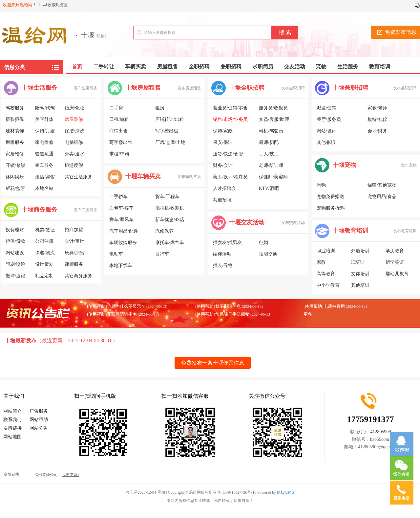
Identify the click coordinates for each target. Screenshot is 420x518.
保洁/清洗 (74, 131)
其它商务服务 (78, 276)
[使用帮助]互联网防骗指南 (112, 314)
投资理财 (15, 230)
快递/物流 (45, 253)
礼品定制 (44, 276)
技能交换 (268, 254)
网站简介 (12, 411)
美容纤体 (44, 119)
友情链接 (12, 428)
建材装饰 (15, 131)
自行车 (162, 254)
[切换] (101, 36)
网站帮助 (39, 420)
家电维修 (44, 142)
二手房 (116, 108)
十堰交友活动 (247, 222)
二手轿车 (118, 197)
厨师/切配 (269, 142)
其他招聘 (222, 200)
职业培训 (326, 251)
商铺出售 (118, 131)
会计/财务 (377, 131)
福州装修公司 (46, 475)
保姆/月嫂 (45, 131)
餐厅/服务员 (329, 119)
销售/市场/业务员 (230, 119)
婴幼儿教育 (397, 274)
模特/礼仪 (377, 119)
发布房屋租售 (189, 88)
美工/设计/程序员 (230, 177)
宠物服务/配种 (331, 208)
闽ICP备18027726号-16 (237, 492)
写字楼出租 (167, 131)
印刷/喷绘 (15, 264)
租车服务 (44, 165)
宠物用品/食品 (382, 197)
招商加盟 (74, 230)
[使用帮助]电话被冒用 (324, 306)
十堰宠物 (345, 165)
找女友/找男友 (227, 243)
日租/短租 (119, 119)
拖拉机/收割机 (170, 208)
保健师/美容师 (273, 177)
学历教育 (395, 251)
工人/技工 (269, 154)
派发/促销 (326, 108)
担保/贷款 (15, 241)
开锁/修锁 (15, 165)
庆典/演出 (74, 253)
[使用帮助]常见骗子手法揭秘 (222, 314)
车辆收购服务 (123, 243)
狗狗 (321, 185)
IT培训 (358, 262)
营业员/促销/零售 (230, 108)
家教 (321, 262)
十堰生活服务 (39, 88)
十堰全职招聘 (247, 88)
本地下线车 (121, 266)
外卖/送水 (74, 154)
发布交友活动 (293, 223)
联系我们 (12, 420)
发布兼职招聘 (405, 88)
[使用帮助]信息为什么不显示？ (116, 306)
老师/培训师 (271, 165)
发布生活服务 (86, 88)
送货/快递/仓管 (228, 154)
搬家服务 (15, 142)
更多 (308, 314)
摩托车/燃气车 (170, 243)
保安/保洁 (223, 142)
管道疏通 (44, 154)
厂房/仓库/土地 (170, 142)
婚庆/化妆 (74, 108)
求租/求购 (119, 154)
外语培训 (360, 251)
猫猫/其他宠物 (382, 185)
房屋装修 (74, 119)
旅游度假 (74, 165)
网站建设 (15, 253)
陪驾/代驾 (45, 108)
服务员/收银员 (273, 108)
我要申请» (71, 475)
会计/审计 (74, 241)
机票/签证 (45, 230)
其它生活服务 (78, 177)
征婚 (263, 243)
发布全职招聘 (293, 88)
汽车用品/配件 (124, 231)
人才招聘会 (224, 188)
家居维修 (15, 154)
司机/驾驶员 (271, 131)
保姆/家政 (223, 131)
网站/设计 (326, 131)
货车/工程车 (167, 197)
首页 (77, 67)
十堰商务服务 (39, 210)
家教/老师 (377, 108)
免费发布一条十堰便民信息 (213, 363)
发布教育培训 (405, 231)
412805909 (381, 432)
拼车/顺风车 (121, 220)
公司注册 (44, 241)
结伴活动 (222, 254)
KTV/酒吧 (269, 188)
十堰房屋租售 (143, 88)
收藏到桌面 (57, 5)
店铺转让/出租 (170, 119)
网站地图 (12, 437)
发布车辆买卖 (189, 177)
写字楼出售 (121, 142)
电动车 (116, 254)
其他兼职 (326, 142)
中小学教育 (328, 285)
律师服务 (74, 264)
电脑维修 (74, 142)
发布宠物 (409, 165)
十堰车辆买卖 (143, 176)
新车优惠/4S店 (170, 220)
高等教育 (326, 274)
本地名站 (44, 188)
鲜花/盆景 (15, 188)
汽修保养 (164, 231)
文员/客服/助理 (274, 119)
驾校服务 (15, 108)
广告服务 (39, 411)
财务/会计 (223, 165)
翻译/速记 (15, 276)
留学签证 (395, 262)
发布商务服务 (86, 210)
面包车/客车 (121, 208)
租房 (160, 108)
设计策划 (44, 264)
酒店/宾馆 (45, 177)
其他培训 (360, 285)
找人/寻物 (223, 266)
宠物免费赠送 (330, 197)
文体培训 (360, 274)
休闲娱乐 (15, 177)
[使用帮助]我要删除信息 (218, 306)
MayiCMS (285, 492)
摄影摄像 (15, 119)
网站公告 (39, 428)
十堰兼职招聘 (350, 88)
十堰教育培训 (350, 231)
